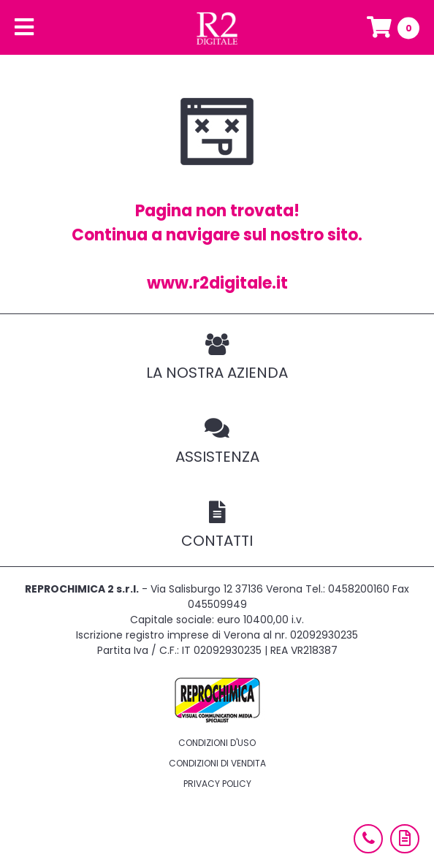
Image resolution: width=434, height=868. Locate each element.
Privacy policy (217, 784)
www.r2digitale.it (217, 283)
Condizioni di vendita (217, 763)
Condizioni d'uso (217, 743)
